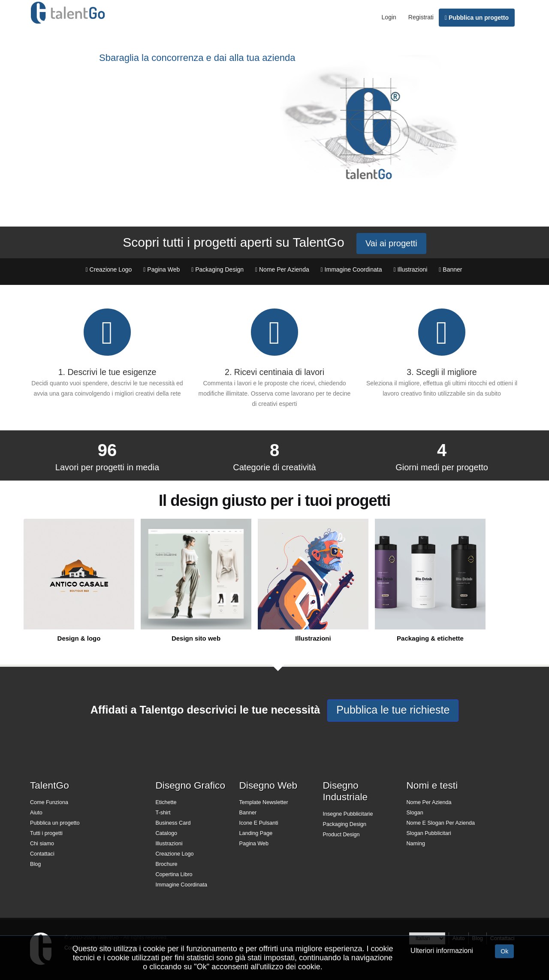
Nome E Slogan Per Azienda (441, 823)
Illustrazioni (169, 844)
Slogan (415, 813)
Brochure (167, 864)
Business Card (173, 823)
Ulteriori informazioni (442, 951)
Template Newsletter (264, 802)
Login (389, 17)
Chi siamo (42, 844)
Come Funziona (49, 802)
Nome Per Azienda (429, 802)
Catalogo (166, 833)
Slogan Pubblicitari (429, 833)
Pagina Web (254, 844)
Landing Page (256, 833)
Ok (504, 951)
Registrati (421, 17)
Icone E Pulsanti (259, 823)
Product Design (341, 835)
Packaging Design (345, 824)
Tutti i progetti (46, 833)
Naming (416, 844)
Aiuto (36, 813)
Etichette (166, 802)
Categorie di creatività (274, 467)
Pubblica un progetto (477, 18)
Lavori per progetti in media (107, 467)
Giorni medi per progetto (442, 467)
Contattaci (42, 854)
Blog (35, 864)
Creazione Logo (175, 854)
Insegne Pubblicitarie (348, 814)
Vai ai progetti (391, 243)
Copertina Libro (174, 874)
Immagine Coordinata (181, 885)
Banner (248, 813)
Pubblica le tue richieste (393, 710)
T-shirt (163, 813)
